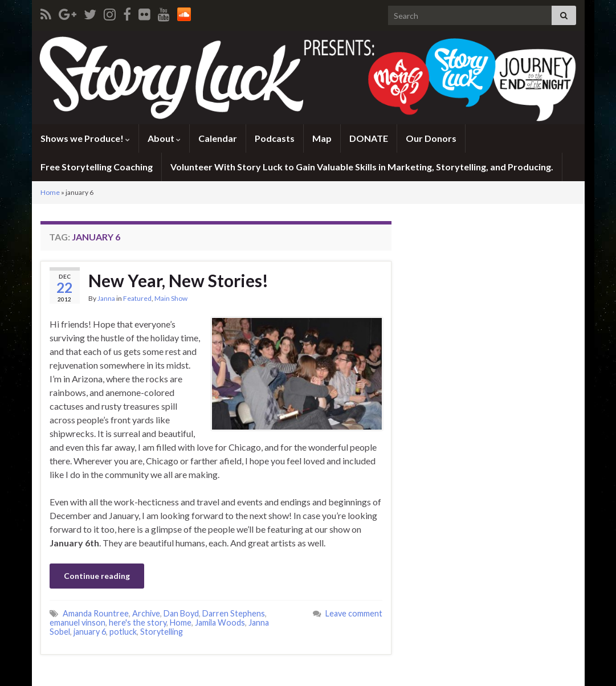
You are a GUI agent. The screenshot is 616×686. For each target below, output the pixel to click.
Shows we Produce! (85, 138)
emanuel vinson (77, 622)
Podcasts (275, 138)
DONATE (369, 138)
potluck (123, 632)
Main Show (171, 298)
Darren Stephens (234, 613)
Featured (137, 298)
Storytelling (162, 632)
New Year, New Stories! (178, 280)
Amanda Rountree (96, 613)
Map (322, 138)
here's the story (138, 622)
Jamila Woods (220, 622)
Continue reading (97, 576)
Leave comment (354, 613)
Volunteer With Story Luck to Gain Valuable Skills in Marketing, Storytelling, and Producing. (362, 167)
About (164, 138)
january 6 (90, 632)
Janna (106, 298)
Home (50, 192)
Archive (146, 613)
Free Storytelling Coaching (97, 167)
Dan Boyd (181, 613)
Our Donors (431, 138)
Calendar (218, 138)
